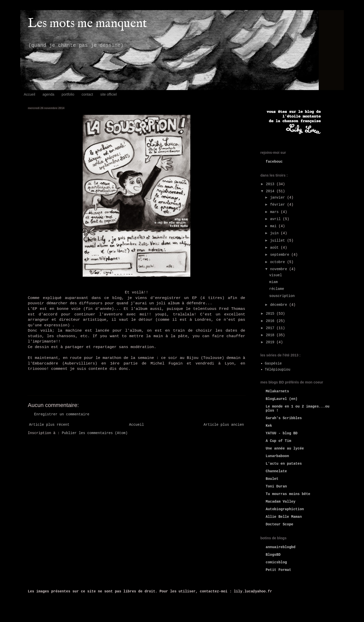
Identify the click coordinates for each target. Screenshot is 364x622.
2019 (271, 342)
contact (87, 94)
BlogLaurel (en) (282, 399)
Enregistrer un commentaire (62, 414)
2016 (271, 321)
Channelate (276, 471)
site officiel (109, 94)
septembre (281, 255)
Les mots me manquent (87, 24)
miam (274, 282)
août (275, 248)
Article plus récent (49, 425)
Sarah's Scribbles (284, 418)
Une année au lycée (285, 448)
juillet (278, 241)
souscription (282, 296)
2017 (271, 328)
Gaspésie (273, 363)
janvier (278, 198)
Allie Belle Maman (284, 517)
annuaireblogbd (281, 547)
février (278, 205)
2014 (271, 191)
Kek (269, 426)
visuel (276, 275)
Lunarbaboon (277, 456)
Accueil (29, 94)
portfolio (68, 94)
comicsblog (276, 562)
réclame (277, 289)
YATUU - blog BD (282, 433)
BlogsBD (273, 555)
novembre (280, 269)
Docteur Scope (279, 524)
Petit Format (278, 570)
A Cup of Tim (278, 441)
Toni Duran (276, 486)
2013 (271, 184)
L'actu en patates (284, 464)
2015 (271, 314)
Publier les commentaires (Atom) (95, 433)
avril (276, 219)
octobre (278, 262)
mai (274, 226)
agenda (48, 94)
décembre (280, 305)
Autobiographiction (285, 509)
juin (275, 233)
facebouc (274, 162)
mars (275, 212)
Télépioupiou (278, 370)
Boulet (272, 479)
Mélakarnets (277, 391)
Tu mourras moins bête (288, 494)
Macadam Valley (281, 502)
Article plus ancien (224, 425)
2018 (271, 335)
